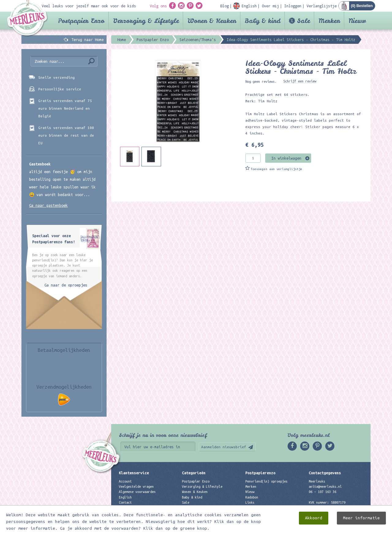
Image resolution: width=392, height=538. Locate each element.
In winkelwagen (286, 158)
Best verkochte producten (204, 513)
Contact (125, 502)
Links (250, 502)
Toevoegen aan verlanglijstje (277, 169)
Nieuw (357, 21)
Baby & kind (263, 21)
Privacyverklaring (134, 508)
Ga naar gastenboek (48, 205)
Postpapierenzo (260, 473)
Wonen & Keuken (212, 21)
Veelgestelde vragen (136, 487)
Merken (329, 21)
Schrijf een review (300, 81)
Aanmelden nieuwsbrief (224, 447)
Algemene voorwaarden (137, 492)
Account (125, 481)
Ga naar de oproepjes (66, 285)
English (125, 497)
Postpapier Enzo (81, 21)
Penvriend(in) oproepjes (266, 481)
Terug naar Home (86, 40)
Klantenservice (134, 473)
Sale (303, 21)
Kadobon (252, 497)
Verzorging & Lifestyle (146, 21)
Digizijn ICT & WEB (349, 532)
